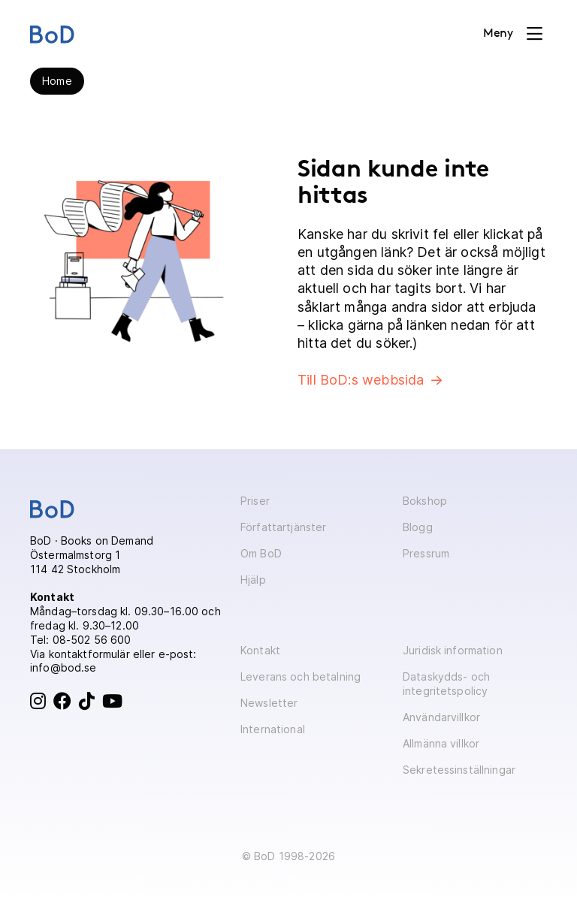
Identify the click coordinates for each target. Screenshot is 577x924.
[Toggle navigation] (513, 34)
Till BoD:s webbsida (361, 380)
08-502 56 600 (92, 640)
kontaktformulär (89, 654)
